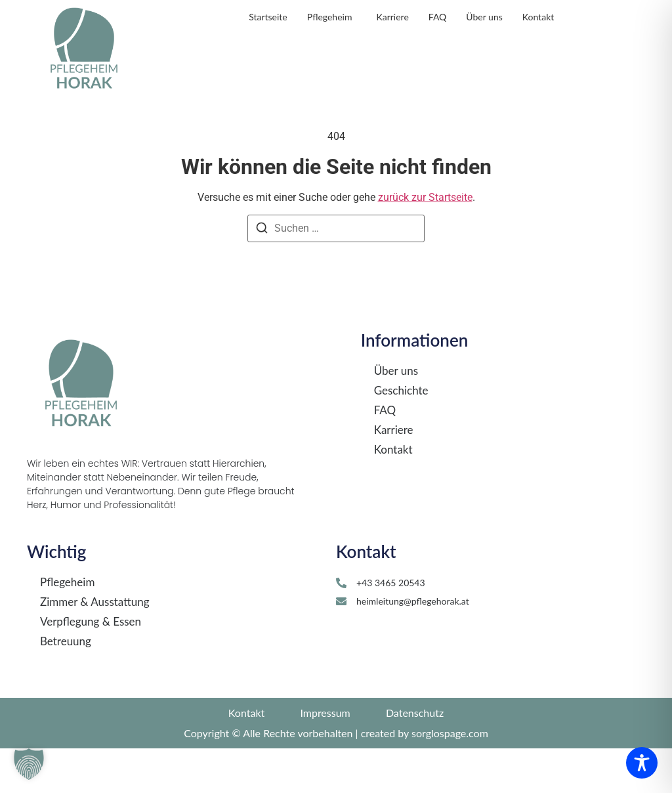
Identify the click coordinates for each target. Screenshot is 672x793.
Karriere (394, 475)
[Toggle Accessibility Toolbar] (642, 763)
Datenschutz (415, 757)
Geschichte (401, 435)
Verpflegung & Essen (91, 667)
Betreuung (66, 687)
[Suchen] (262, 275)
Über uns (396, 416)
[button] (29, 764)
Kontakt (393, 494)
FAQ (385, 455)
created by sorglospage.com (425, 778)
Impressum (325, 757)
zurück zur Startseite (425, 242)
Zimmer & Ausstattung (95, 647)
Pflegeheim (67, 628)
